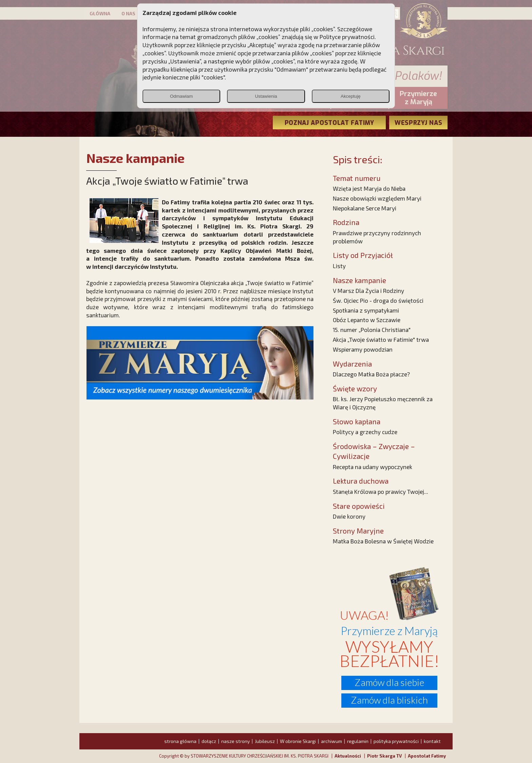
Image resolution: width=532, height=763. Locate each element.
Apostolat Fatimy (427, 756)
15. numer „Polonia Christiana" (372, 330)
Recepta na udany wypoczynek (373, 467)
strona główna (180, 741)
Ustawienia (266, 96)
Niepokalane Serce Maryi (365, 208)
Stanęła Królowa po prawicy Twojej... (381, 491)
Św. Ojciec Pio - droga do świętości (378, 300)
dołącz (209, 741)
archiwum (331, 741)
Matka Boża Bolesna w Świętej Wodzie (383, 541)
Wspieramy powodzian (363, 349)
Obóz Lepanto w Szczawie (367, 320)
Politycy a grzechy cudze (365, 432)
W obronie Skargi (298, 741)
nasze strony (235, 741)
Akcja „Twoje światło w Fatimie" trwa (381, 339)
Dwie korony (349, 516)
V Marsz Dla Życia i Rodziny (368, 291)
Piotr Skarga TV (384, 756)
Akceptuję (351, 96)
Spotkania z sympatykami (366, 310)
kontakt (432, 741)
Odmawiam (181, 96)
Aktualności (348, 756)
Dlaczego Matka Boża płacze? (371, 374)
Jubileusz (265, 741)
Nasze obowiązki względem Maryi (377, 198)
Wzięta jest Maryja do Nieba (369, 188)
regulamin (358, 741)
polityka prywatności (396, 741)
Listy (339, 266)
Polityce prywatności (347, 37)
